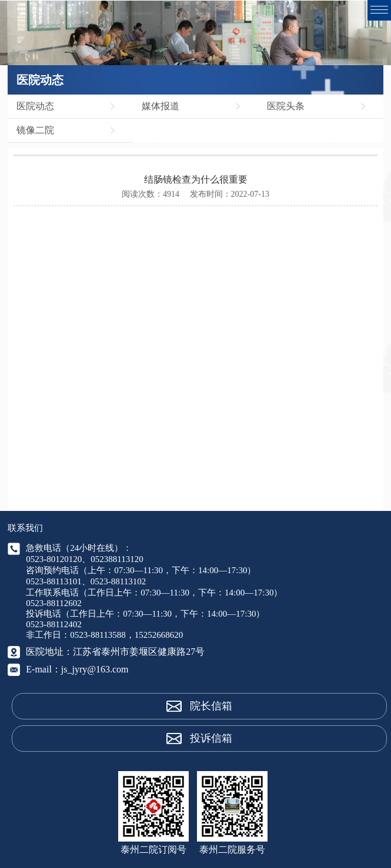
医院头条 (286, 106)
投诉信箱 (211, 738)
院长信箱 (211, 706)
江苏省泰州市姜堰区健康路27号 (139, 652)
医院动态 (35, 106)
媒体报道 (161, 106)
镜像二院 (35, 130)
